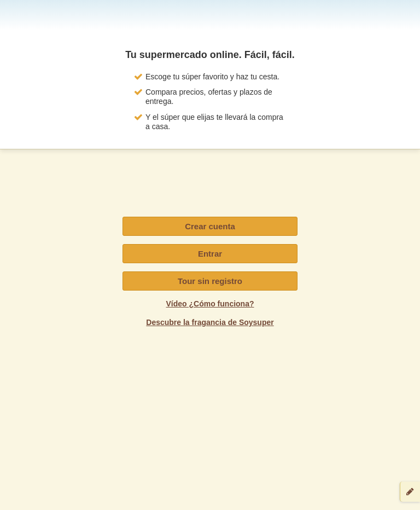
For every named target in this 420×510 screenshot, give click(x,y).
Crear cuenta (210, 226)
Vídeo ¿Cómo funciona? (210, 304)
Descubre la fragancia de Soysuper (210, 322)
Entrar (210, 254)
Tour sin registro (210, 281)
